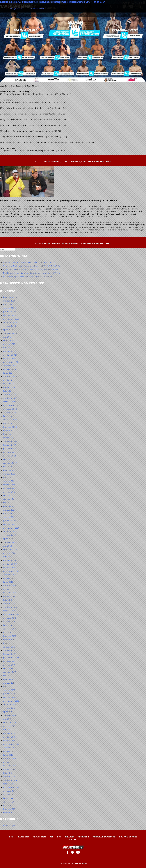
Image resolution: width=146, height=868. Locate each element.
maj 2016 (7, 719)
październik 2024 (11, 362)
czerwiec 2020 (10, 542)
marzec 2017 (9, 683)
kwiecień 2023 (10, 427)
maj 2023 (8, 423)
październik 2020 (11, 528)
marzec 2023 (9, 431)
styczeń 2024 (9, 395)
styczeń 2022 (9, 481)
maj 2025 (7, 337)
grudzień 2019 (10, 564)
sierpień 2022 (10, 456)
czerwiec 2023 (10, 420)
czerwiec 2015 (10, 759)
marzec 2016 (9, 726)
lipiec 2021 (8, 496)
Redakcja (70, 837)
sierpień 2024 (10, 369)
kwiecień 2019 (10, 593)
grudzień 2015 (10, 737)
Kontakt (73, 839)
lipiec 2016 (8, 712)
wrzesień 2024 (10, 366)
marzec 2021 (9, 510)
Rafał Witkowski (36, 9)
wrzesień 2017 (10, 661)
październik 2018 (11, 614)
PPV (59, 837)
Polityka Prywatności (104, 837)
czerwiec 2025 (10, 333)
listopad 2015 (9, 741)
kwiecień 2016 (10, 723)
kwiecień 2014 (10, 809)
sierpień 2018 (9, 622)
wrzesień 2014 (10, 791)
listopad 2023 (10, 402)
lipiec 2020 (8, 539)
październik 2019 (11, 571)
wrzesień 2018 (10, 618)
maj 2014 (7, 806)
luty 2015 (7, 773)
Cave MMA (86, 162)
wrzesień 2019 (10, 575)
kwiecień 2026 (10, 297)
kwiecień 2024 (10, 384)
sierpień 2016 (9, 708)
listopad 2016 (9, 697)
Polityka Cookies (128, 837)
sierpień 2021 (9, 492)
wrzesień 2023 (10, 409)
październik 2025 (11, 319)
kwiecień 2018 (10, 636)
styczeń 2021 (9, 517)
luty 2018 (8, 643)
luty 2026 (8, 305)
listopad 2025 (10, 315)
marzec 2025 (9, 344)
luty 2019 (8, 600)
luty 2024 (8, 391)
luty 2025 (8, 348)
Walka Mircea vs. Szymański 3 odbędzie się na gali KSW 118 (31, 270)
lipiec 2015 (8, 755)
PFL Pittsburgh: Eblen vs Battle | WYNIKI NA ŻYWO (27, 277)
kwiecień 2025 (10, 341)
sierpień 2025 (9, 326)
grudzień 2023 (10, 398)
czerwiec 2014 (10, 802)
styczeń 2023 (9, 438)
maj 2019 (7, 589)
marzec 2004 (9, 813)
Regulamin (83, 837)
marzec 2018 (9, 640)
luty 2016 (7, 730)
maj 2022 (8, 467)
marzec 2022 (9, 474)
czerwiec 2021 (10, 499)
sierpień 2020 (10, 535)
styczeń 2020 (9, 560)
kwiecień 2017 (10, 679)
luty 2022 (8, 478)
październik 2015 (11, 744)
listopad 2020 (10, 524)
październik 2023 (11, 405)
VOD (52, 837)
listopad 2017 (9, 654)
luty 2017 (8, 687)
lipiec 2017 (8, 669)
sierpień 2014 (9, 795)
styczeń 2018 (9, 647)
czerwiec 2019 (10, 586)
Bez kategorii (51, 162)
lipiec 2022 (8, 459)
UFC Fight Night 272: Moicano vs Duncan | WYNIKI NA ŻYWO (32, 266)
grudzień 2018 (10, 607)
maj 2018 (7, 633)
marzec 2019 (9, 596)
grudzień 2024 (10, 355)
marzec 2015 (9, 769)
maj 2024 (8, 380)
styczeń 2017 (9, 690)
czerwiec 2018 (10, 629)
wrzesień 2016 (10, 705)
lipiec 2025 (8, 330)
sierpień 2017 (9, 665)
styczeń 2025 (9, 351)
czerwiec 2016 (10, 715)
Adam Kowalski (73, 162)
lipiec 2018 (8, 625)
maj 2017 (7, 676)
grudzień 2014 (10, 780)
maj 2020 (8, 546)
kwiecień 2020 (10, 550)
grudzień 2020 (10, 521)
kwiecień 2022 (10, 470)
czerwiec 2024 (10, 377)
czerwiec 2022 (10, 463)
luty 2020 (8, 557)
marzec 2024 (9, 387)
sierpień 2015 (9, 751)
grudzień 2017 (10, 651)
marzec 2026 (9, 301)
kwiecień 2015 (10, 766)
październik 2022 (11, 449)
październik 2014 (11, 787)
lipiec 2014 (8, 798)
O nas (12, 837)
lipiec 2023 (8, 416)
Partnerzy (24, 837)
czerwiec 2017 (10, 672)
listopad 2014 (9, 784)
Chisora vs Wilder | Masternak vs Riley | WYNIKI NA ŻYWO (30, 262)
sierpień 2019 (9, 578)
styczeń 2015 (9, 777)
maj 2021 (7, 503)
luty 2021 (8, 514)
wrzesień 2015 (10, 748)
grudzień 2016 (10, 694)
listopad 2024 (10, 359)
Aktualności (40, 837)
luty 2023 (8, 434)
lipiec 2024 (8, 373)
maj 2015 (7, 762)
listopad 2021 (9, 485)
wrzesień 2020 (10, 532)
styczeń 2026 (9, 308)
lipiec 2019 (8, 582)
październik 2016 (11, 701)
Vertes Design (81, 863)
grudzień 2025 (10, 312)
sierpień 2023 (10, 413)
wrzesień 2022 (10, 452)
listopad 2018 (9, 611)
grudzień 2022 (10, 441)
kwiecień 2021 (10, 506)
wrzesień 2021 (10, 488)
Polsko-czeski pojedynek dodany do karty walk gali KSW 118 (31, 273)
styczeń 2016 (9, 733)
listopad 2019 (9, 568)
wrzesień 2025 (10, 323)
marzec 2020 (9, 553)
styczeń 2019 (9, 604)
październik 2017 (11, 658)
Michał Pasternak (101, 162)
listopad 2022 (10, 445)
